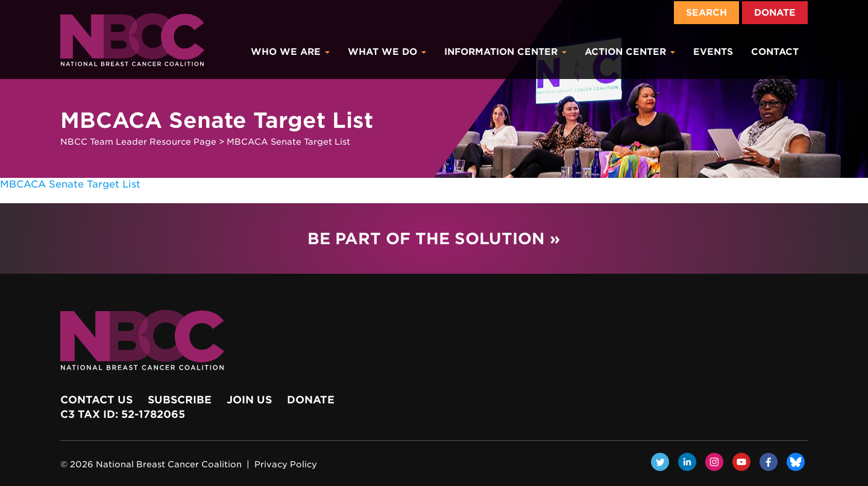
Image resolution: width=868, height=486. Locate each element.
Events (713, 52)
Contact (775, 52)
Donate (775, 13)
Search (706, 13)
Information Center (505, 52)
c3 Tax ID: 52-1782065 (123, 414)
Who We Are (290, 52)
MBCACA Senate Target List (70, 184)
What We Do (387, 52)
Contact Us (96, 400)
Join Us (249, 400)
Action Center (630, 52)
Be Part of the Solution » (434, 238)
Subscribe (180, 400)
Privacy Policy (286, 464)
